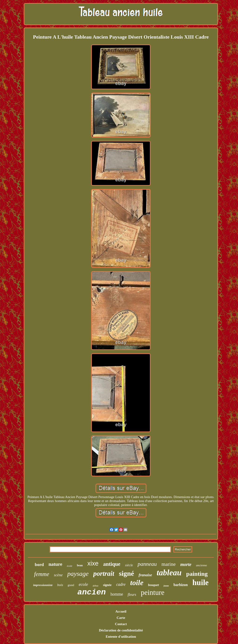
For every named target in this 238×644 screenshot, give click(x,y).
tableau (169, 573)
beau (80, 565)
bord (39, 565)
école (70, 566)
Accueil (121, 611)
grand (71, 585)
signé (126, 573)
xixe (93, 563)
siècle (129, 565)
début (96, 586)
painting (197, 574)
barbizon (180, 585)
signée (107, 585)
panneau (147, 564)
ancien (92, 592)
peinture (153, 592)
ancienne (202, 565)
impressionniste (43, 585)
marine (169, 564)
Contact (121, 624)
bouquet (154, 585)
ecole (83, 584)
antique (112, 564)
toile (137, 583)
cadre (121, 584)
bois (60, 585)
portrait (104, 573)
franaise (145, 575)
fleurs (132, 595)
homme (117, 594)
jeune (166, 586)
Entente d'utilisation (121, 637)
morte (186, 564)
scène (58, 575)
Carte (121, 618)
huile (201, 583)
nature (55, 564)
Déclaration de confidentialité (121, 630)
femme (41, 574)
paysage (78, 574)
